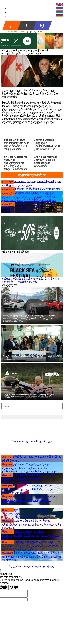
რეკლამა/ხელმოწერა (32, 175)
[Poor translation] (14, 587)
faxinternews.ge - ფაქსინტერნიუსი (32, 441)
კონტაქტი (49, 566)
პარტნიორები (32, 566)
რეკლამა (15, 566)
